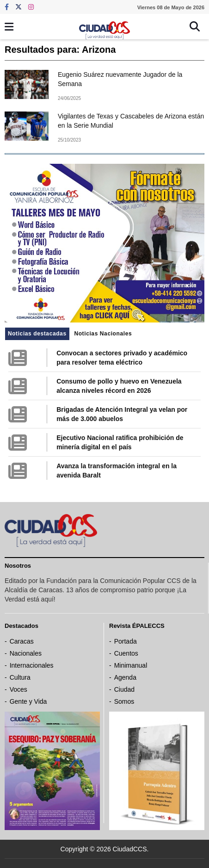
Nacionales (26, 653)
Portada (126, 641)
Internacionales (32, 665)
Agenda (125, 677)
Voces (18, 689)
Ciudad (124, 689)
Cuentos (126, 653)
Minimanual (131, 665)
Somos (124, 701)
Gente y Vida (28, 701)
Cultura (20, 677)
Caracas (22, 641)
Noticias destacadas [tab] (37, 334)
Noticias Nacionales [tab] (103, 334)
